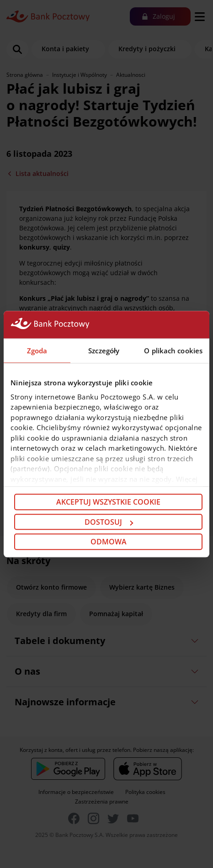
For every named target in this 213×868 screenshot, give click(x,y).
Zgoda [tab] (37, 351)
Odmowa (109, 542)
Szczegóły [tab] (104, 351)
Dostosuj (109, 522)
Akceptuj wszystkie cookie (108, 502)
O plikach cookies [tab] (173, 351)
